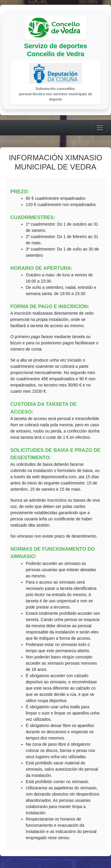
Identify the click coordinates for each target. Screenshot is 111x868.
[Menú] (100, 128)
